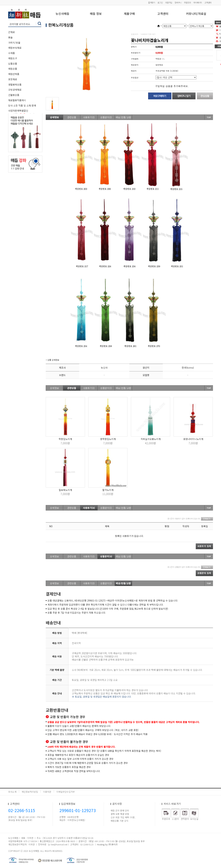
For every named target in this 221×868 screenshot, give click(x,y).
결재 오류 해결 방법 (120, 814)
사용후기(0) (89, 117)
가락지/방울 (14, 43)
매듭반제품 (14, 74)
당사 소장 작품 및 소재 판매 (22, 105)
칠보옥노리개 (65, 490)
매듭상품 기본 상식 (119, 821)
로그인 (160, 2)
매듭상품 (13, 69)
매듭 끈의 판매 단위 (120, 810)
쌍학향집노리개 (108, 439)
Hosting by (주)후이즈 (107, 844)
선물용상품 (14, 95)
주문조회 (187, 2)
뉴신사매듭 (62, 14)
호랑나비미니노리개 (193, 439)
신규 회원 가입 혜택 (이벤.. (123, 817)
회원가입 (169, 2)
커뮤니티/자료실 (196, 14)
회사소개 (12, 792)
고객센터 (208, 2)
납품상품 (13, 64)
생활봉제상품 (15, 85)
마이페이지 (198, 2)
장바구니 (178, 2)
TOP (209, 117)
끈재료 (12, 32)
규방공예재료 (15, 90)
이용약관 (47, 792)
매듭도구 (13, 58)
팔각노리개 (108, 490)
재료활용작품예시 (17, 100)
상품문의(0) (106, 117)
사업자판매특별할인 (18, 111)
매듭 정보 (96, 14)
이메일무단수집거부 (66, 792)
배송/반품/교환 (123, 117)
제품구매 (129, 14)
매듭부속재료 (15, 48)
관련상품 (72, 117)
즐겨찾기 (152, 2)
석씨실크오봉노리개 (151, 439)
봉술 (10, 37)
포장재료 (13, 79)
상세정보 (54, 117)
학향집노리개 (65, 439)
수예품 (12, 53)
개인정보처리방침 (30, 792)
